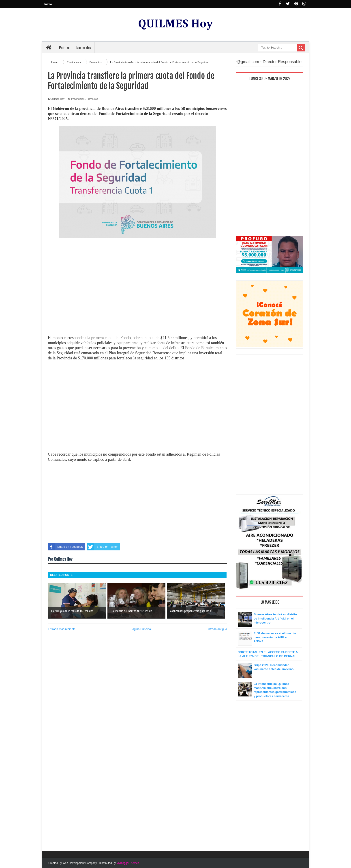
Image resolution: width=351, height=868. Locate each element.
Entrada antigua (217, 629)
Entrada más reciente (62, 629)
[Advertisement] (137, 295)
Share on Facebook (65, 547)
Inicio (48, 4)
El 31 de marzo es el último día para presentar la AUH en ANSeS (275, 637)
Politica (64, 48)
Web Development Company (80, 863)
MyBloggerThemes (128, 863)
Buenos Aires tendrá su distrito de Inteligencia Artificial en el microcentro (275, 618)
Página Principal (141, 629)
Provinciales (78, 99)
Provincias (92, 99)
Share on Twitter (102, 547)
